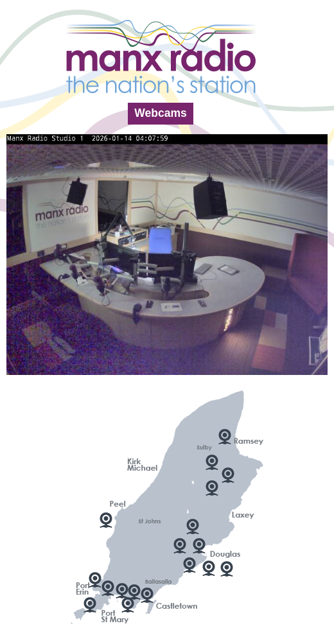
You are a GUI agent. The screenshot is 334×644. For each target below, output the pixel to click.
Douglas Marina (180, 546)
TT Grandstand (193, 527)
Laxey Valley (228, 475)
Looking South (212, 488)
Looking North (212, 462)
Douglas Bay (199, 546)
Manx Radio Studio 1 (189, 565)
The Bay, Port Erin (108, 588)
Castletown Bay (147, 595)
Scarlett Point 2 (122, 591)
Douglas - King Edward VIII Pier (227, 569)
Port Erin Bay (95, 580)
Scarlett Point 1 (128, 605)
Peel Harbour (106, 520)
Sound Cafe (90, 605)
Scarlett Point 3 (134, 592)
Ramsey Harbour (225, 437)
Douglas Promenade (209, 568)
